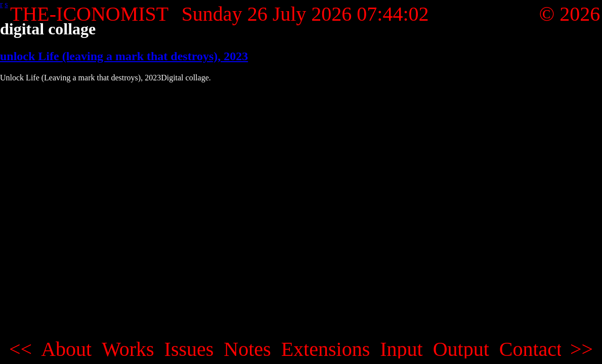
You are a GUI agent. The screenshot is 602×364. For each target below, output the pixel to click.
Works (128, 349)
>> (582, 349)
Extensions (326, 349)
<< (20, 349)
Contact (531, 349)
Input (401, 349)
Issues (189, 349)
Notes (247, 349)
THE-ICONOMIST (89, 14)
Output (461, 349)
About (66, 349)
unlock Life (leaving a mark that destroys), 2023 (124, 56)
